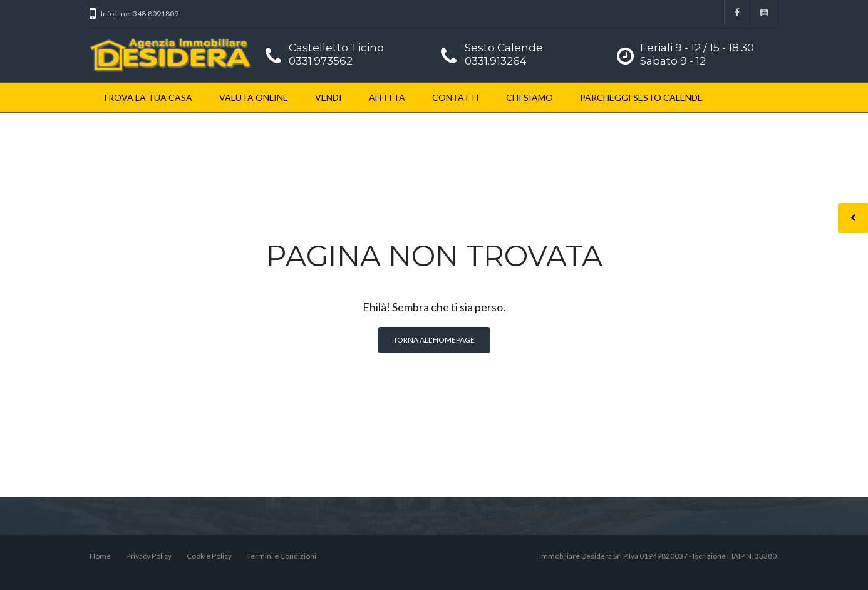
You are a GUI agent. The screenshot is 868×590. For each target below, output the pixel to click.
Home (100, 556)
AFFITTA (387, 97)
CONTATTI (456, 97)
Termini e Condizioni (282, 556)
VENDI (328, 97)
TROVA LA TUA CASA (147, 97)
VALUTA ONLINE (254, 97)
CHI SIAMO (530, 97)
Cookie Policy (209, 556)
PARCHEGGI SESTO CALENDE (641, 97)
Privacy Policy (149, 556)
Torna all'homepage (434, 340)
